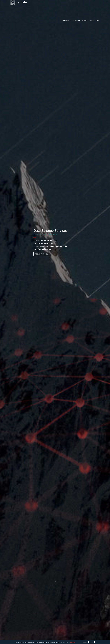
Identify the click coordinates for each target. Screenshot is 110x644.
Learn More (73, 642)
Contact (92, 20)
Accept (92, 642)
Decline (85, 642)
